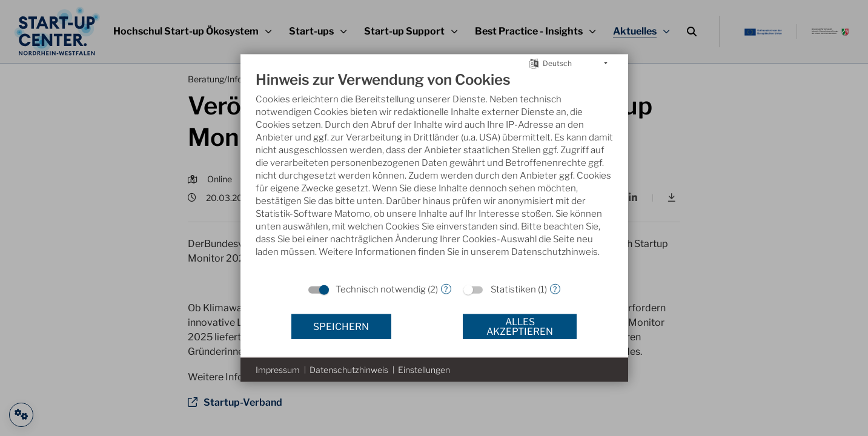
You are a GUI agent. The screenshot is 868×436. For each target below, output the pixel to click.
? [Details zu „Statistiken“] (555, 289)
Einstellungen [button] (424, 370)
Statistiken (513, 289)
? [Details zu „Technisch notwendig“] (446, 289)
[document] (434, 173)
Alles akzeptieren (520, 326)
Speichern (341, 326)
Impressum (278, 370)
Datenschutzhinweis (349, 370)
